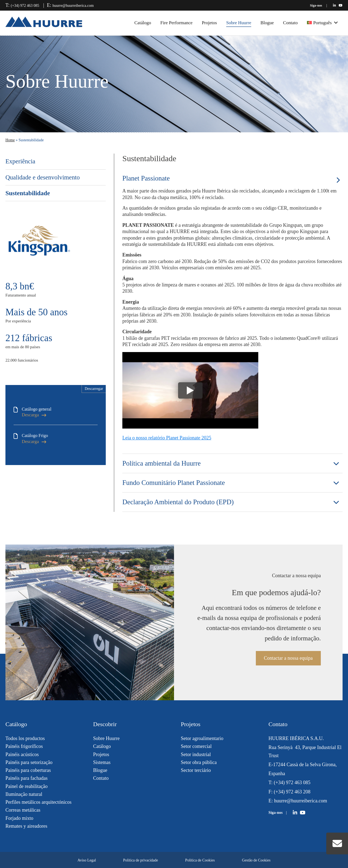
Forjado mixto (19, 818)
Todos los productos (25, 738)
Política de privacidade (141, 860)
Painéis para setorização (29, 762)
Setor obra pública (199, 762)
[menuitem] (322, 23)
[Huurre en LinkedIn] (335, 5)
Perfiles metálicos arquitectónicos (38, 802)
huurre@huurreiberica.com (73, 6)
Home (10, 140)
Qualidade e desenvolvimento (43, 177)
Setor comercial (196, 746)
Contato (290, 23)
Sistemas (102, 762)
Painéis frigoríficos (24, 746)
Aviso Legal (87, 860)
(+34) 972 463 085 (25, 6)
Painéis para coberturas (28, 770)
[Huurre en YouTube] (341, 5)
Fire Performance (176, 23)
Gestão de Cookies (256, 860)
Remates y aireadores (26, 826)
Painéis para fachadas (27, 778)
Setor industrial (196, 754)
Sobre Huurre (239, 23)
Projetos (209, 23)
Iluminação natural (24, 794)
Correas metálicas (23, 810)
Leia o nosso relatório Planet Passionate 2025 (167, 438)
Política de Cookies (200, 860)
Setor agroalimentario (202, 738)
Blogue (267, 23)
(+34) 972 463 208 (292, 792)
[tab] (232, 178)
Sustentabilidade (28, 193)
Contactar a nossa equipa (288, 658)
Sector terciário (196, 770)
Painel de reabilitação (27, 786)
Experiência (20, 161)
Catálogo (143, 23)
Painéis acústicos (22, 754)
